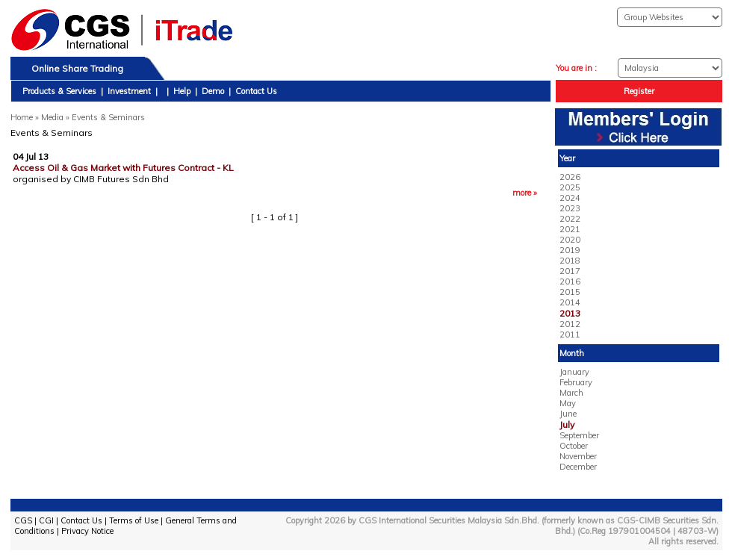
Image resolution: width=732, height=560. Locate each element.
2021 (570, 229)
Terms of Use (134, 520)
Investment (129, 91)
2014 (570, 302)
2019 (570, 250)
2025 (570, 187)
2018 (570, 261)
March (571, 393)
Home (22, 117)
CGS (23, 520)
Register (639, 91)
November (578, 456)
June (568, 414)
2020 (570, 240)
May (568, 403)
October (574, 446)
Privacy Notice (87, 531)
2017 (570, 271)
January (574, 372)
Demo (213, 91)
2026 (570, 177)
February (576, 382)
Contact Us (256, 91)
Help (182, 91)
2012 (570, 324)
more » (525, 193)
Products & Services (59, 91)
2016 (570, 281)
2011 (570, 335)
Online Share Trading (77, 68)
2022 (570, 219)
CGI (46, 520)
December (578, 467)
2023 (570, 208)
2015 (570, 292)
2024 (570, 198)
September (579, 435)
